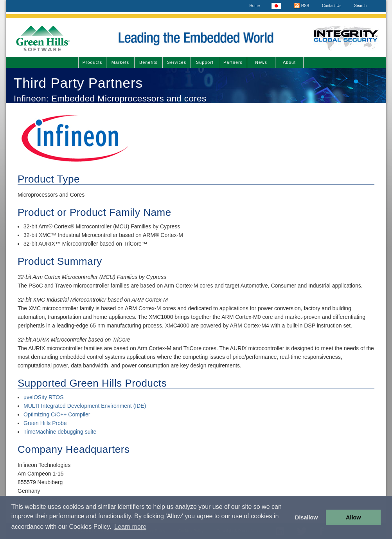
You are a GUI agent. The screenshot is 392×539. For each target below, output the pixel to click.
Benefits (148, 62)
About (289, 62)
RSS (301, 6)
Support (205, 62)
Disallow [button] (306, 517)
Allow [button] (353, 517)
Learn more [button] (130, 527)
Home (254, 6)
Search (360, 6)
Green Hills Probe (45, 423)
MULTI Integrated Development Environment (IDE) (85, 406)
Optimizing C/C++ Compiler (57, 414)
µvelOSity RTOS (43, 397)
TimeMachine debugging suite (60, 432)
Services (177, 62)
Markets (120, 62)
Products (93, 62)
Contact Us (332, 6)
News (261, 62)
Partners (233, 62)
